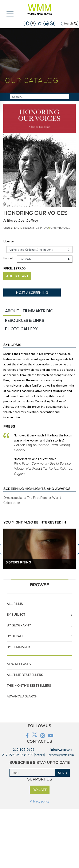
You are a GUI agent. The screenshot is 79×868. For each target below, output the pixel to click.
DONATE (40, 789)
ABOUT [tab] (12, 311)
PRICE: (14, 268)
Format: (8, 258)
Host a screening (32, 292)
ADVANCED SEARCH (22, 696)
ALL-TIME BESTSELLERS (25, 675)
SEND (63, 773)
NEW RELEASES (19, 664)
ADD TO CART (17, 276)
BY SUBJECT (16, 615)
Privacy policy (40, 801)
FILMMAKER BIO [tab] (38, 311)
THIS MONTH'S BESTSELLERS (29, 686)
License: (9, 241)
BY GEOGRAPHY (19, 625)
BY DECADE (15, 636)
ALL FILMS (15, 604)
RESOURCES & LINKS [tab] (25, 320)
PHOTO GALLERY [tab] (21, 329)
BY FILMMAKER (18, 647)
